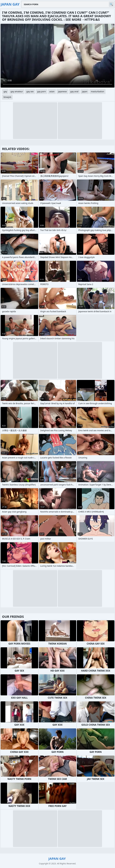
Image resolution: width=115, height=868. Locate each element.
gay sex (30, 91)
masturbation (97, 91)
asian (52, 91)
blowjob (7, 97)
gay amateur (17, 91)
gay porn (42, 91)
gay (5, 91)
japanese (62, 91)
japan (85, 91)
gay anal (74, 91)
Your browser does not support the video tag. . (57, 56)
